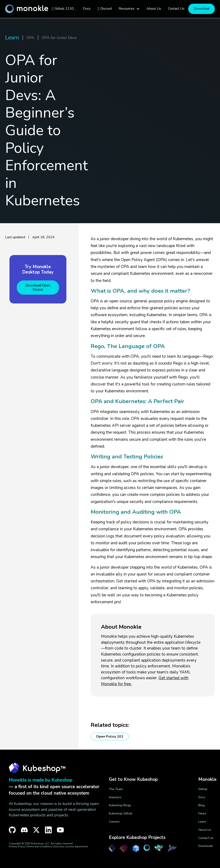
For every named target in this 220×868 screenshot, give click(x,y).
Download (202, 9)
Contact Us (206, 838)
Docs (202, 797)
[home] (27, 9)
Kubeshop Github (121, 813)
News (202, 813)
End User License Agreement (71, 846)
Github (203, 789)
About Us (205, 830)
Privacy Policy (17, 846)
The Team (116, 789)
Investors (115, 797)
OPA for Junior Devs (59, 38)
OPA (30, 38)
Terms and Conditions (40, 846)
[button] (129, 9)
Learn (12, 38)
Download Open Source (38, 287)
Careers (114, 822)
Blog (201, 805)
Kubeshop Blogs (120, 805)
